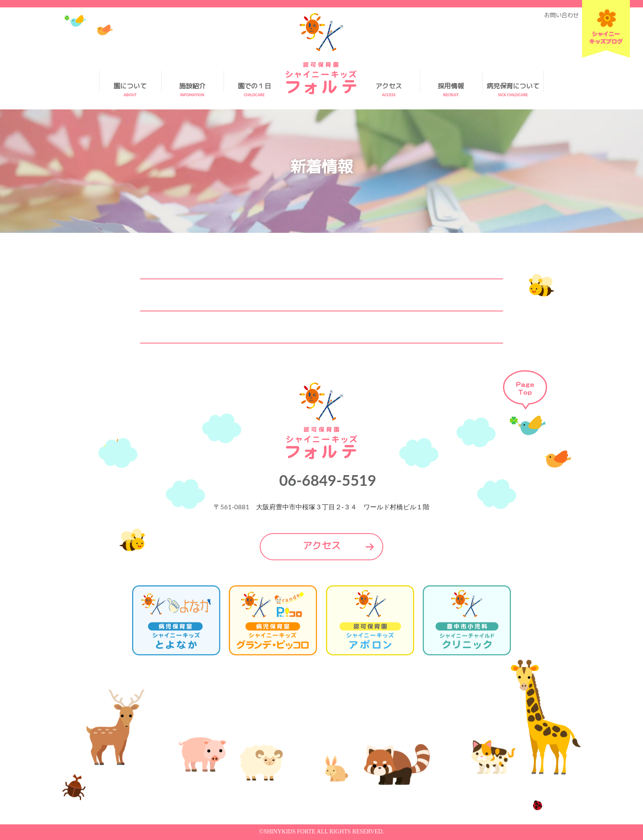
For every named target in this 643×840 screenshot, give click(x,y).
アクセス (321, 545)
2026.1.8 (226, 263)
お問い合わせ (561, 15)
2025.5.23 (224, 327)
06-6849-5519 (328, 480)
